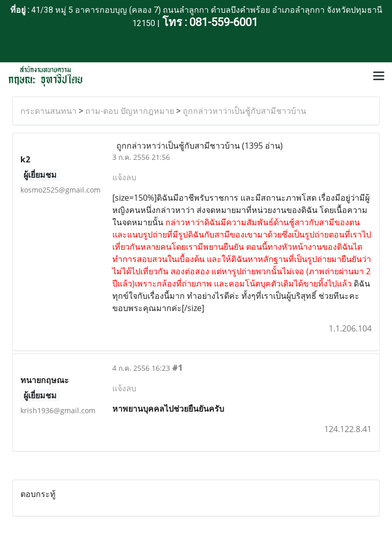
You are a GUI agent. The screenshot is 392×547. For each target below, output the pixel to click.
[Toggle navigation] (379, 77)
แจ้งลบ (124, 177)
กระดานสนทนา (48, 111)
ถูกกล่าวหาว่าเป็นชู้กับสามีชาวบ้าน (244, 111)
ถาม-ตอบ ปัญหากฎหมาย (130, 111)
